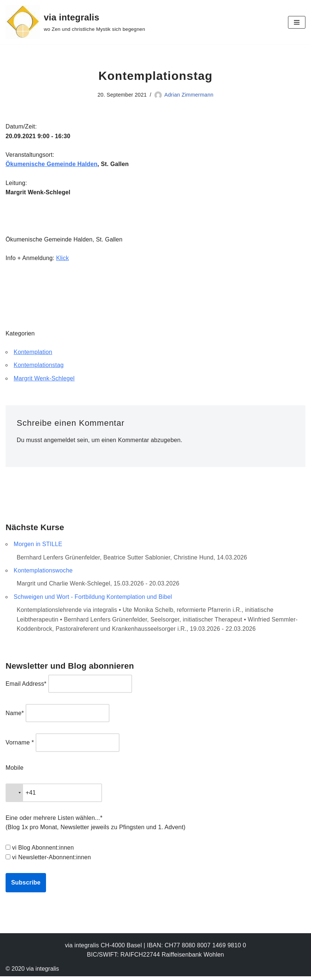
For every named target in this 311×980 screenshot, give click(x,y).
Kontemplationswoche (43, 573)
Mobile (14, 771)
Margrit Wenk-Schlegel (45, 380)
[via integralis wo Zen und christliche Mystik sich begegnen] (75, 22)
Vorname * (20, 746)
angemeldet (60, 442)
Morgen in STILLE (38, 546)
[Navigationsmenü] (297, 22)
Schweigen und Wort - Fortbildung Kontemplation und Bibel (94, 599)
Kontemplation (33, 353)
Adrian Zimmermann (189, 95)
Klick (63, 259)
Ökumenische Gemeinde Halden (52, 165)
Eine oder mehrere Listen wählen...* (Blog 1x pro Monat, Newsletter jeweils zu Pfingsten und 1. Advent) (96, 826)
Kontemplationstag (39, 367)
